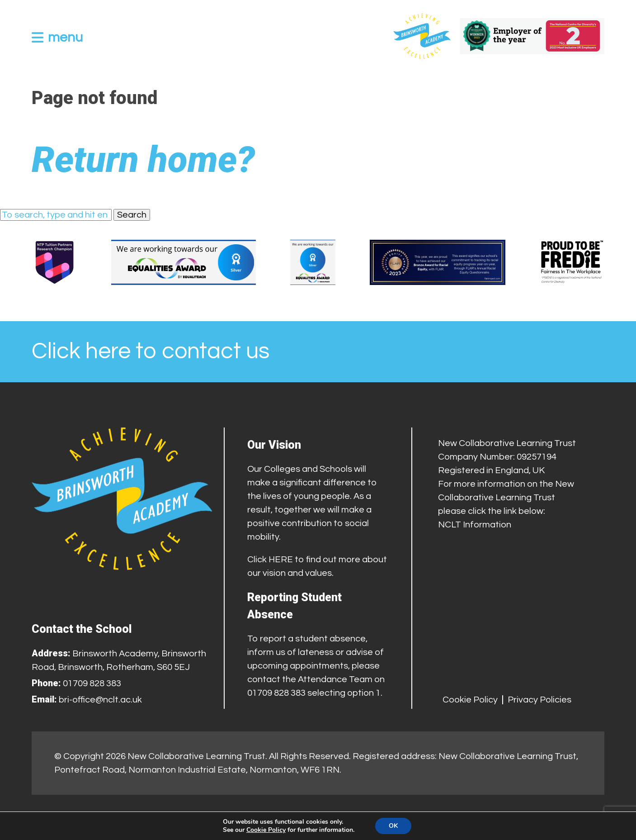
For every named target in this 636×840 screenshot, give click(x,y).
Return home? (143, 160)
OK (393, 826)
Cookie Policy (470, 700)
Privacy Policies (539, 700)
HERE (281, 560)
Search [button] (132, 215)
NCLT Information (475, 525)
